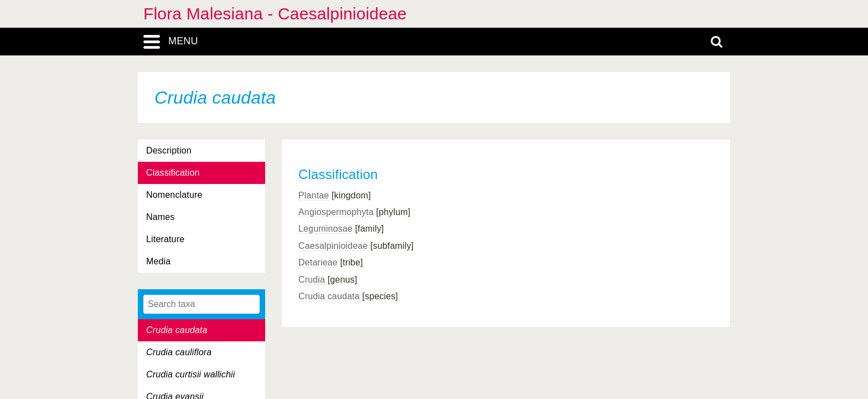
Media (158, 261)
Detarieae (318, 262)
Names (160, 217)
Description (169, 150)
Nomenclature (174, 195)
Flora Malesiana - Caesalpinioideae (275, 14)
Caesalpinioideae (333, 246)
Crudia (312, 280)
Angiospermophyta (336, 212)
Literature (165, 239)
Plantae (314, 195)
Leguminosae (325, 229)
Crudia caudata (329, 296)
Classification (173, 173)
